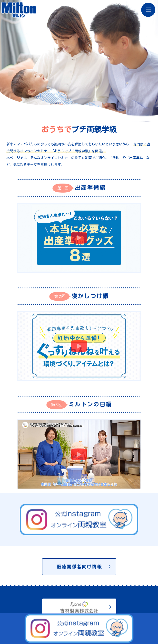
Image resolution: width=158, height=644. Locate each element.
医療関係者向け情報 (79, 567)
